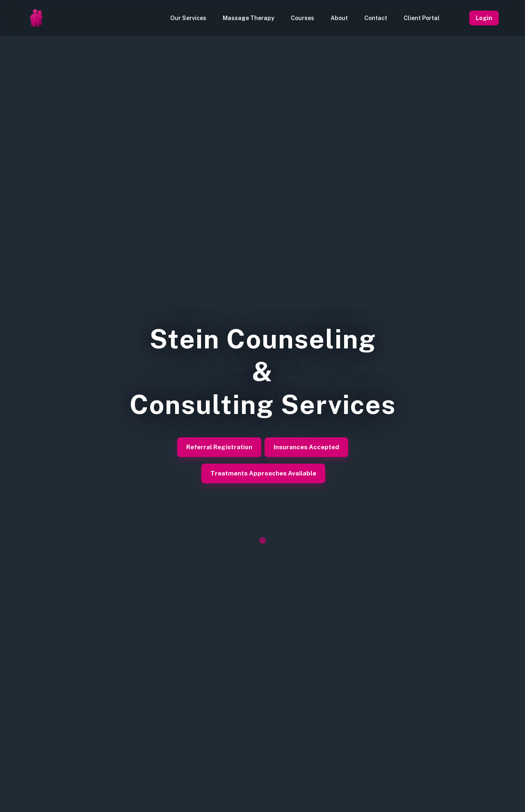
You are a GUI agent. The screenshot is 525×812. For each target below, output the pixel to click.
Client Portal (422, 18)
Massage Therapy (249, 18)
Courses (302, 18)
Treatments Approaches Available (263, 473)
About (339, 18)
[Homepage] (36, 18)
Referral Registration (219, 447)
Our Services (188, 18)
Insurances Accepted (306, 447)
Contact (376, 18)
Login (484, 18)
